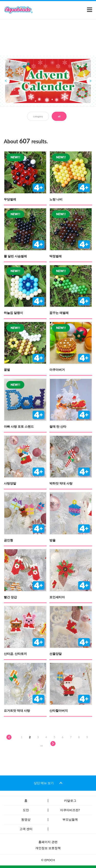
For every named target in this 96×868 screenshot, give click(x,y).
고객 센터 (26, 829)
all (59, 116)
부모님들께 (70, 819)
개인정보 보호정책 (48, 848)
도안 (26, 810)
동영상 (26, 819)
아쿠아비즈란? (70, 810)
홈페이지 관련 (48, 842)
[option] (48, 81)
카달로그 (70, 801)
